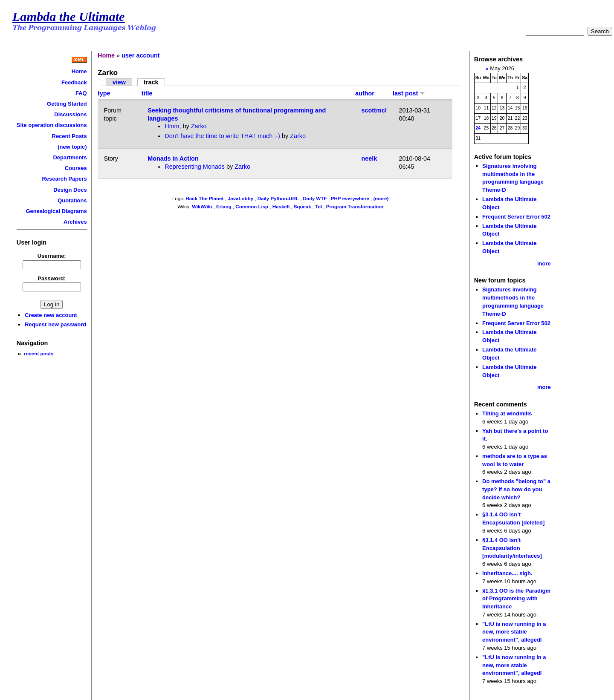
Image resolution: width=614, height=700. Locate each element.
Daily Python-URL (278, 199)
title (147, 93)
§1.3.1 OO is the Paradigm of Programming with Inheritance (516, 599)
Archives (75, 222)
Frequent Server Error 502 (516, 217)
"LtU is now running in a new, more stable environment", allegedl (514, 632)
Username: (52, 256)
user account (141, 55)
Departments (70, 157)
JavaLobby (240, 199)
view (119, 82)
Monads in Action (173, 158)
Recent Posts (70, 136)
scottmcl (374, 110)
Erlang (224, 207)
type (104, 93)
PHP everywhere (350, 199)
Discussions (70, 114)
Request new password (55, 324)
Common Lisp (252, 207)
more (544, 264)
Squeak (303, 207)
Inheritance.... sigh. (507, 573)
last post (409, 93)
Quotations (72, 200)
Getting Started (67, 104)
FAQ (81, 93)
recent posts (39, 353)
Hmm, (174, 126)
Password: (52, 278)
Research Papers (65, 179)
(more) (381, 199)
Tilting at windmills (507, 413)
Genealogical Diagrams (56, 211)
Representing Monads (195, 167)
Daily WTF (315, 199)
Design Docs (70, 190)
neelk (369, 158)
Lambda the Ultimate (69, 17)
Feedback (74, 82)
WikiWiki (202, 207)
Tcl (319, 207)
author (365, 93)
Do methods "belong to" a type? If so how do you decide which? (516, 489)
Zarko (199, 126)
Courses (76, 168)
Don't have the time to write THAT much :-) (222, 136)
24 (478, 128)
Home (79, 71)
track (151, 82)
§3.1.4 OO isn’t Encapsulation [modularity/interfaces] (512, 548)
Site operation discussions (52, 125)
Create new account (51, 315)
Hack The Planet (204, 199)
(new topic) (72, 147)
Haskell (281, 207)
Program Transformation (355, 207)
